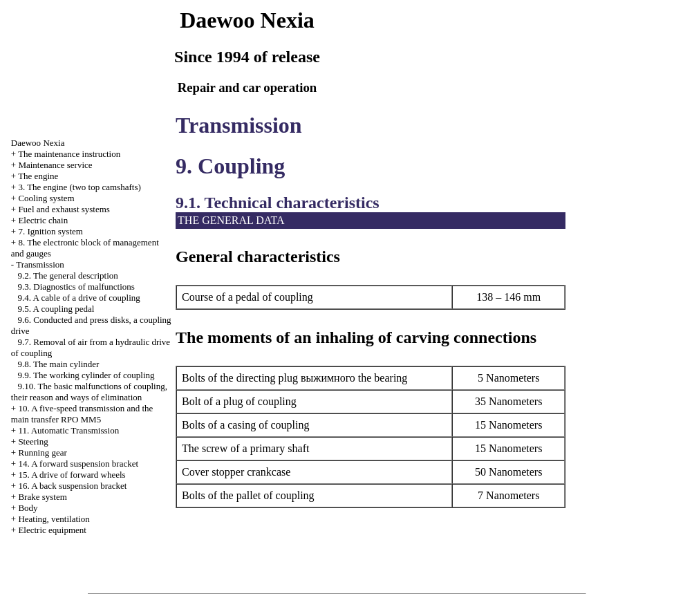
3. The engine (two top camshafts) (79, 187)
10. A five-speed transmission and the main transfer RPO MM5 (82, 414)
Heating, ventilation (54, 519)
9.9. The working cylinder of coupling (86, 375)
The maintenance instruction (69, 154)
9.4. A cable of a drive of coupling (79, 298)
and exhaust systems (64, 209)
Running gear (42, 452)
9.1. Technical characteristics (278, 203)
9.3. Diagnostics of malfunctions (76, 287)
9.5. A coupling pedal (56, 309)
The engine (38, 176)
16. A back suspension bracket (72, 486)
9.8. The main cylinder (59, 364)
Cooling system (46, 198)
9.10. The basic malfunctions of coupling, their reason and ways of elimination (89, 392)
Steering (33, 441)
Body (28, 508)
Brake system (42, 497)
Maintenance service (55, 165)
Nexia (38, 143)
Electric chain (43, 220)
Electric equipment (52, 530)
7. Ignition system (50, 231)
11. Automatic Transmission (68, 430)
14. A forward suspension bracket (78, 464)
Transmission (40, 264)
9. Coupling (230, 166)
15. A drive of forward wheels (72, 475)
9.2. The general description (68, 276)
